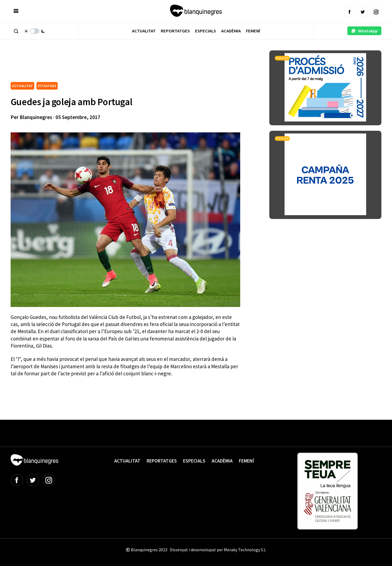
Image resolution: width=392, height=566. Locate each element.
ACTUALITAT (22, 86)
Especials (206, 31)
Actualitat (144, 31)
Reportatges (175, 31)
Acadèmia (231, 31)
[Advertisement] (110, 65)
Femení (253, 31)
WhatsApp (364, 31)
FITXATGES (47, 86)
